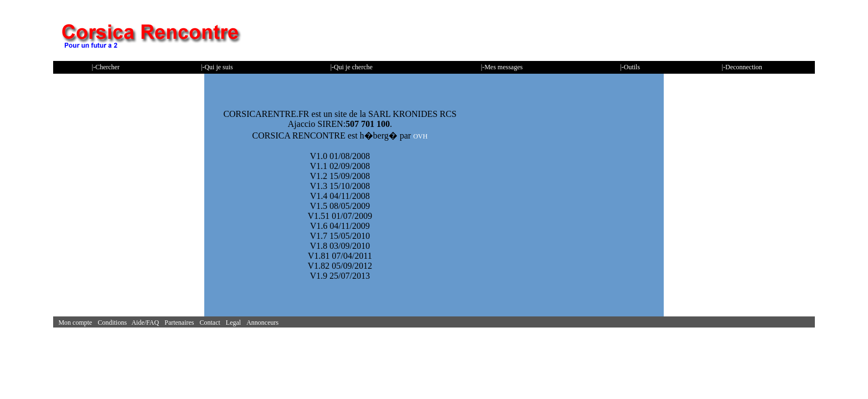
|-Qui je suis (217, 67)
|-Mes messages (502, 67)
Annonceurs (264, 323)
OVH (420, 136)
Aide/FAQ (147, 323)
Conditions (114, 323)
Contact (212, 323)
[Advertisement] (613, 36)
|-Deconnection (742, 67)
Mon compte (77, 323)
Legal (235, 323)
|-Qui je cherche (352, 67)
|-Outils (630, 67)
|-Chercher (106, 67)
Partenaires (181, 323)
